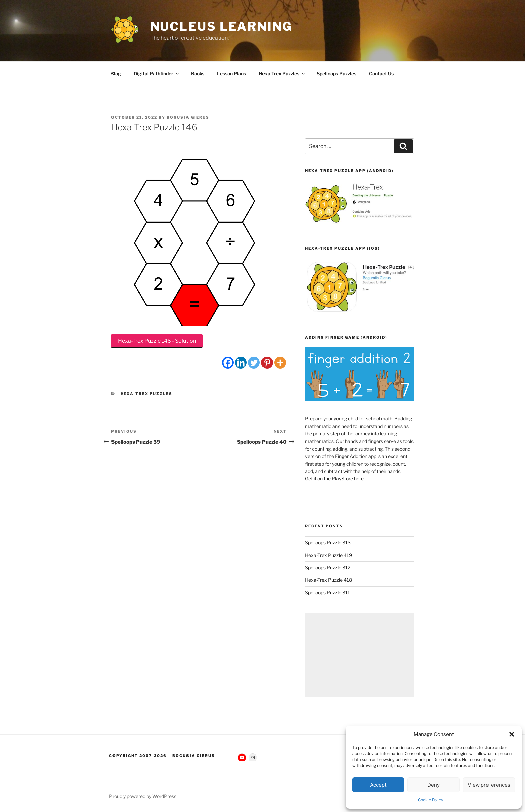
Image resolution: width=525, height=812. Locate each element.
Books (198, 73)
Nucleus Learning (221, 26)
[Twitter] (254, 363)
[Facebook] (228, 363)
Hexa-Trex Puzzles (282, 73)
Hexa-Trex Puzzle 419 (328, 555)
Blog (116, 73)
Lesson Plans (232, 73)
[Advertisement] (359, 655)
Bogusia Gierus (188, 117)
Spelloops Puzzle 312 (328, 567)
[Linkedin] (241, 363)
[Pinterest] (267, 363)
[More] (280, 363)
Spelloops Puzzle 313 (328, 542)
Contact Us (381, 73)
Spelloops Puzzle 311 (327, 593)
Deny (433, 785)
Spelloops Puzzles (336, 73)
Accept (378, 785)
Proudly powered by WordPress (143, 796)
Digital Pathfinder (157, 73)
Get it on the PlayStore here (334, 478)
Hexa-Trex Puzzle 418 (328, 580)
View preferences (489, 785)
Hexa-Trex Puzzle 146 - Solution (157, 341)
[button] (512, 734)
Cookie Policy (430, 800)
